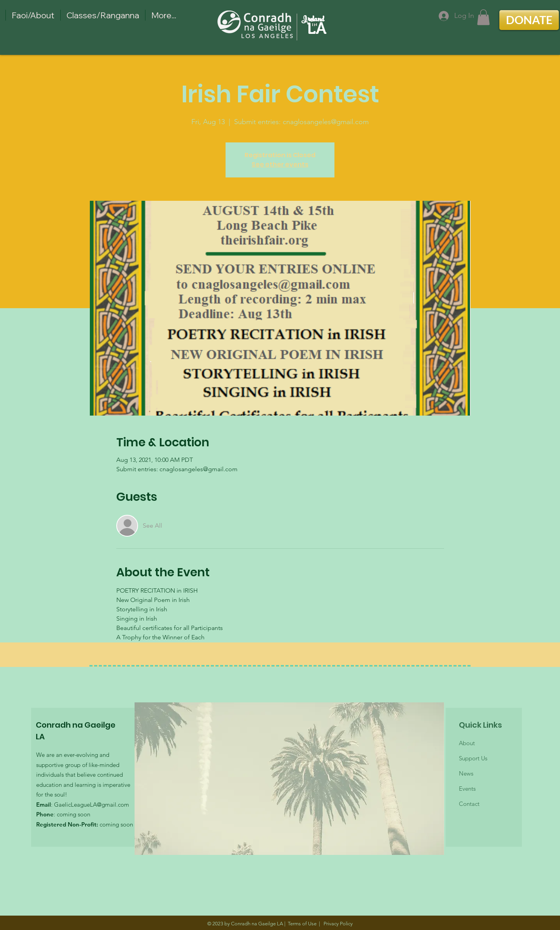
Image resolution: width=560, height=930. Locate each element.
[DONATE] (529, 20)
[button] (483, 17)
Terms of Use (302, 924)
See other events (280, 164)
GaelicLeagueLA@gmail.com (92, 805)
